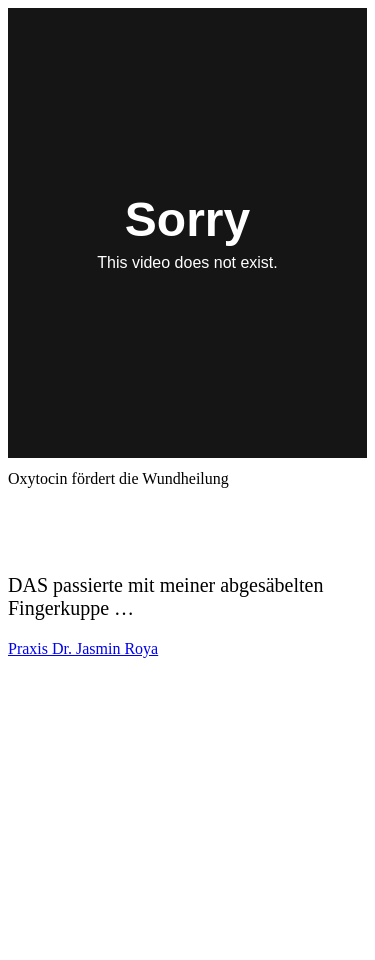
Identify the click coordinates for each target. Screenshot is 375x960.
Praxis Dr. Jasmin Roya (83, 648)
